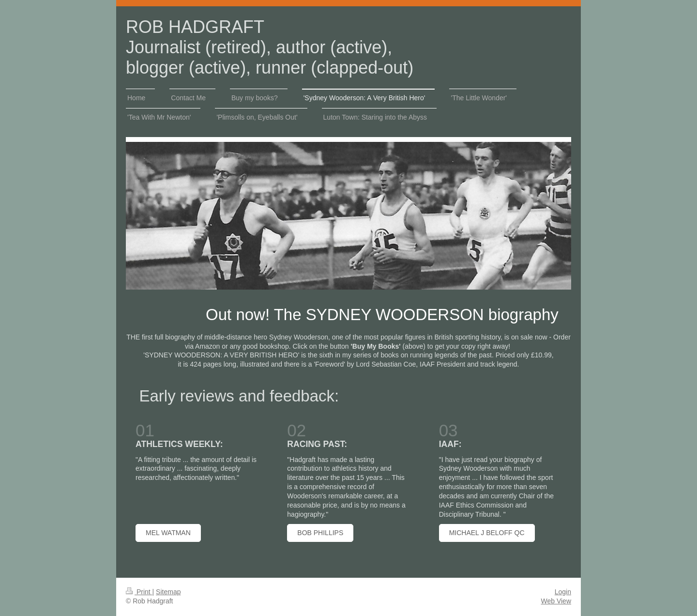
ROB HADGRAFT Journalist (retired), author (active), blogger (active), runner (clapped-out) (270, 47)
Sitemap (168, 592)
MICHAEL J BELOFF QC (487, 533)
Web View (556, 601)
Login (563, 592)
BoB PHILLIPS (320, 533)
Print (139, 592)
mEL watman (168, 533)
